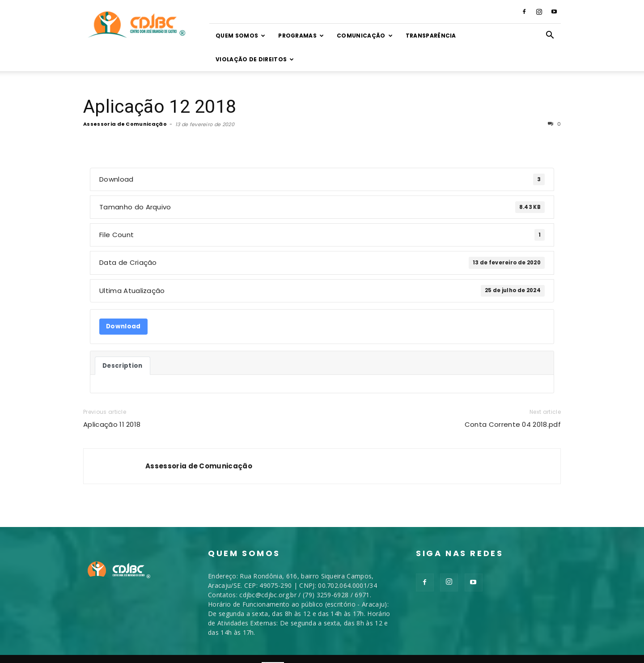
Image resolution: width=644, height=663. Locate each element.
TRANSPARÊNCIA (431, 36)
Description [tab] (123, 366)
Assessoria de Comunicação (125, 124)
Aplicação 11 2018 (112, 424)
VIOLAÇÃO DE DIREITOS (255, 59)
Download (123, 326)
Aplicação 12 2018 (160, 106)
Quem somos (241, 36)
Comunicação (365, 36)
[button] (550, 36)
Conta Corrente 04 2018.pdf (513, 424)
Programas (301, 36)
